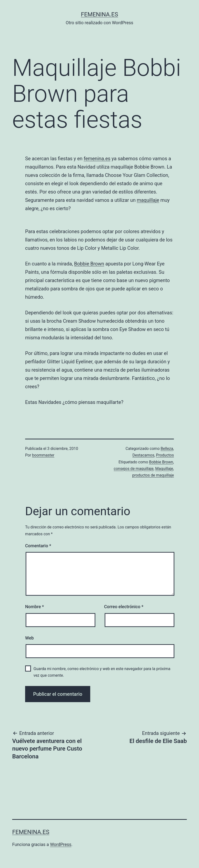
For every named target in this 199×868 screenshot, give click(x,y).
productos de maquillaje (153, 475)
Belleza (167, 449)
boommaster (43, 455)
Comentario (38, 546)
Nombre (35, 607)
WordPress (61, 844)
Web (29, 638)
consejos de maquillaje (134, 469)
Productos (165, 455)
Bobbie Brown (89, 264)
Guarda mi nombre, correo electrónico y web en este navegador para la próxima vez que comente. (102, 672)
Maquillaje (164, 469)
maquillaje (148, 200)
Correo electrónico (124, 607)
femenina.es (99, 14)
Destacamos (143, 455)
